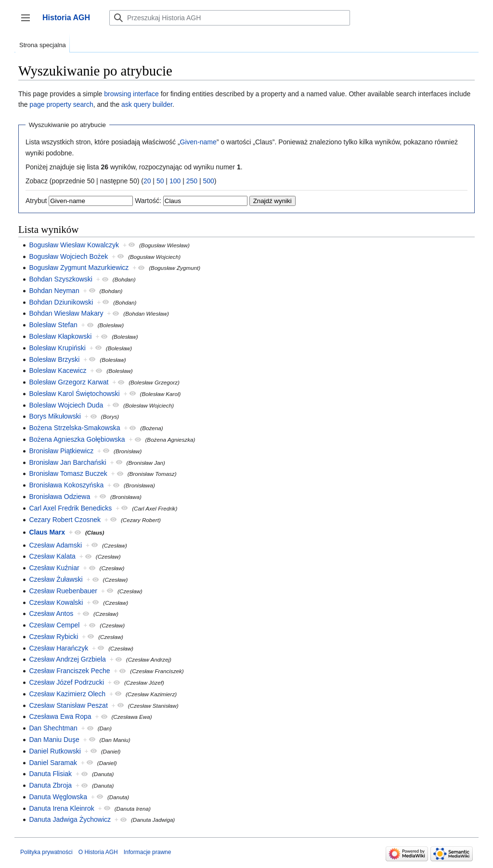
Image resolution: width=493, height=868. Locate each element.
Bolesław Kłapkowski (60, 336)
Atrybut (36, 201)
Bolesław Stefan (53, 325)
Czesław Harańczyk (58, 648)
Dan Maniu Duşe (54, 740)
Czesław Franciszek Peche (69, 671)
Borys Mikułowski (55, 416)
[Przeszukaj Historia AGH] (230, 18)
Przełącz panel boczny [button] (29, 22)
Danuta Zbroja (50, 785)
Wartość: (148, 201)
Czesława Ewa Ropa (60, 716)
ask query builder (147, 104)
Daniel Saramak (53, 763)
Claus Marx (47, 532)
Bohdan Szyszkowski (61, 279)
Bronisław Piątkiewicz (61, 451)
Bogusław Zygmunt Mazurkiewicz (79, 268)
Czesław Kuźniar (54, 568)
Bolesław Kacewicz (58, 370)
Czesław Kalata (52, 556)
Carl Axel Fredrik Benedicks (70, 508)
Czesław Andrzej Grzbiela (67, 659)
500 (208, 181)
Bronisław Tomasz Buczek (68, 473)
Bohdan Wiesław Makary (66, 313)
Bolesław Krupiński (57, 348)
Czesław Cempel (54, 625)
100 (175, 181)
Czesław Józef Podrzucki (66, 682)
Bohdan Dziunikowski (61, 302)
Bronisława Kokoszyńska (66, 485)
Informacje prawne (148, 852)
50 (160, 181)
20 (147, 181)
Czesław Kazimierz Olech (67, 694)
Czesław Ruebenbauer (63, 591)
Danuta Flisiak (50, 774)
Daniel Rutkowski (55, 751)
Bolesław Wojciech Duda (66, 405)
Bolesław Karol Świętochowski (74, 394)
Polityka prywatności (46, 852)
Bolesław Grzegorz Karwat (69, 382)
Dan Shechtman (53, 728)
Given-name (198, 142)
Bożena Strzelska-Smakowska (74, 428)
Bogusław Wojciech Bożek (68, 256)
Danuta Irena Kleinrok (61, 808)
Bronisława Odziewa (59, 497)
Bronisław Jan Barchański (67, 462)
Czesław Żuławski (56, 579)
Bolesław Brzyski (54, 359)
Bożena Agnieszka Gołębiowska (77, 439)
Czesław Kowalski (56, 602)
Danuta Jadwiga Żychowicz (70, 819)
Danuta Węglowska (58, 797)
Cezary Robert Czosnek (65, 520)
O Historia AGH (98, 852)
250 (192, 181)
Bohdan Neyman (54, 291)
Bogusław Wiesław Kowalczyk (74, 245)
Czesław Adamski (55, 545)
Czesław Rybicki (53, 637)
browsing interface (131, 94)
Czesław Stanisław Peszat (68, 705)
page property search (61, 104)
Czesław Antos (51, 613)
